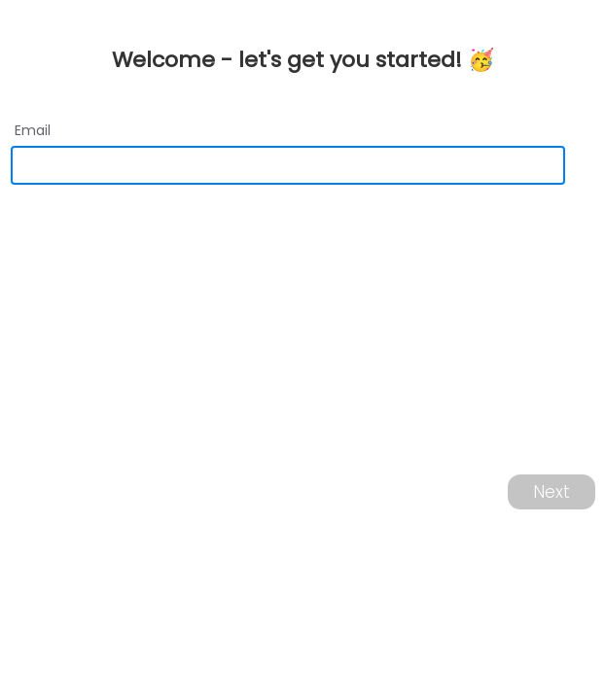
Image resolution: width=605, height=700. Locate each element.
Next (552, 492)
